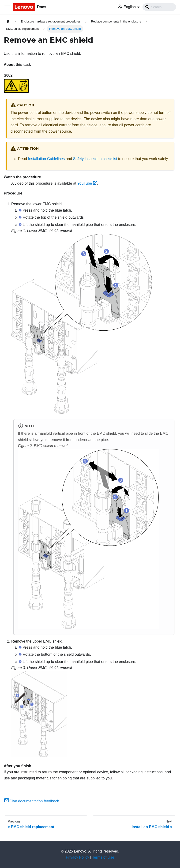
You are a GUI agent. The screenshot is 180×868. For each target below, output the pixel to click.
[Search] (159, 7)
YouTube (87, 183)
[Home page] (8, 21)
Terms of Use (103, 857)
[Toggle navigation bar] (7, 7)
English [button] (127, 7)
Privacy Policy (78, 857)
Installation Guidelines (47, 159)
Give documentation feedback (31, 801)
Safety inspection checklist (95, 159)
